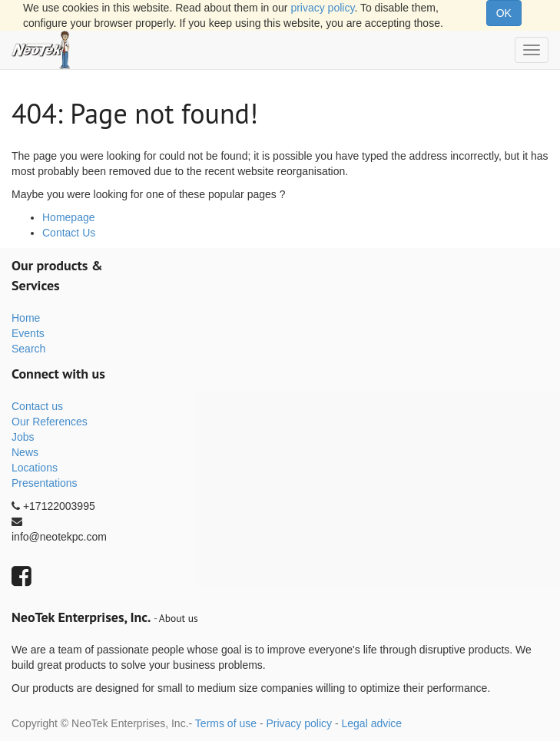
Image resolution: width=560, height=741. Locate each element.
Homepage (69, 217)
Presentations (45, 483)
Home (26, 318)
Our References (50, 422)
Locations (35, 468)
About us (179, 618)
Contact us (37, 406)
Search (28, 349)
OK (504, 13)
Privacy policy (299, 723)
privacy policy (322, 8)
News (25, 452)
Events (28, 333)
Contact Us (69, 233)
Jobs (23, 437)
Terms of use (226, 723)
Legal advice (371, 723)
